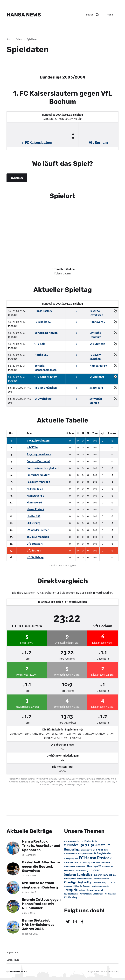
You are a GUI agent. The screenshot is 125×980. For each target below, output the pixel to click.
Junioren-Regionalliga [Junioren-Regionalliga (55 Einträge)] (105, 875)
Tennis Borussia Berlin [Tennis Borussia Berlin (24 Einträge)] (100, 886)
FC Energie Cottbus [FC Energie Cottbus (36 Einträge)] (103, 853)
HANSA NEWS (24, 15)
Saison (19, 39)
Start (9, 39)
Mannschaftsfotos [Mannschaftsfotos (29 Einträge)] (85, 879)
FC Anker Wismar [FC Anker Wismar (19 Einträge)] (71, 854)
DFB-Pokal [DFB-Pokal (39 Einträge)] (98, 850)
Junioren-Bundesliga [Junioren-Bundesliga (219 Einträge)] (78, 875)
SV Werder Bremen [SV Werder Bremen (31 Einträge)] (82, 886)
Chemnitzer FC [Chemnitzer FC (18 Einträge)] (86, 850)
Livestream (17, 178)
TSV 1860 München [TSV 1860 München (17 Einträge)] (71, 894)
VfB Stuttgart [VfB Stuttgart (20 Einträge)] (98, 894)
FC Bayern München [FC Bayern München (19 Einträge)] (86, 854)
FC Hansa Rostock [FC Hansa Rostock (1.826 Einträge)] (95, 858)
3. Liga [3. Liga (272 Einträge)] (90, 845)
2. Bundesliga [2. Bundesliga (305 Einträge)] (74, 845)
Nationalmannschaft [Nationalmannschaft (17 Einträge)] (101, 879)
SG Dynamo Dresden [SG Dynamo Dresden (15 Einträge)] (109, 883)
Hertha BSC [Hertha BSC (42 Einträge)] (70, 871)
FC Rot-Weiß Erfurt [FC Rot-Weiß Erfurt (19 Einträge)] (71, 863)
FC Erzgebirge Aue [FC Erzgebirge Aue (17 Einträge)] (71, 859)
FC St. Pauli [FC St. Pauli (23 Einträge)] (95, 863)
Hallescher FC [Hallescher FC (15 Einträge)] (81, 866)
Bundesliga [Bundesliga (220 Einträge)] (72, 849)
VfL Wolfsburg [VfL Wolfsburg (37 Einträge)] (71, 897)
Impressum (12, 952)
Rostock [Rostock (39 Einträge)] (97, 883)
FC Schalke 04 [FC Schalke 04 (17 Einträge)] (85, 863)
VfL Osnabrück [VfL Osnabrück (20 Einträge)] (110, 894)
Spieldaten (32, 39)
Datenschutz (13, 960)
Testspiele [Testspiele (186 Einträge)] (71, 890)
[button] (92, 15)
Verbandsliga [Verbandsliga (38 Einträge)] (86, 894)
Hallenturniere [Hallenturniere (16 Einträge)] (70, 866)
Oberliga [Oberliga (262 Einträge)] (70, 882)
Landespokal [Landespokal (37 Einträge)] (70, 879)
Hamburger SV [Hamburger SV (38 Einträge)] (94, 866)
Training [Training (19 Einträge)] (82, 890)
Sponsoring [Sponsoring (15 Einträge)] (68, 886)
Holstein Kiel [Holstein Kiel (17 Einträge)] (81, 871)
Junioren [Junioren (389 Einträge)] (94, 870)
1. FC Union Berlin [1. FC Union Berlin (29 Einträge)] (89, 841)
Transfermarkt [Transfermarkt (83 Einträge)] (95, 890)
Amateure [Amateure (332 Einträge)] (103, 845)
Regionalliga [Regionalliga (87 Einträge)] (85, 883)
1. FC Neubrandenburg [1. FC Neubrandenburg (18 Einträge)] (72, 841)
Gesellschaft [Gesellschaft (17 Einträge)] (105, 863)
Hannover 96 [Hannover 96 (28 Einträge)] (107, 866)
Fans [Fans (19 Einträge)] (106, 850)
